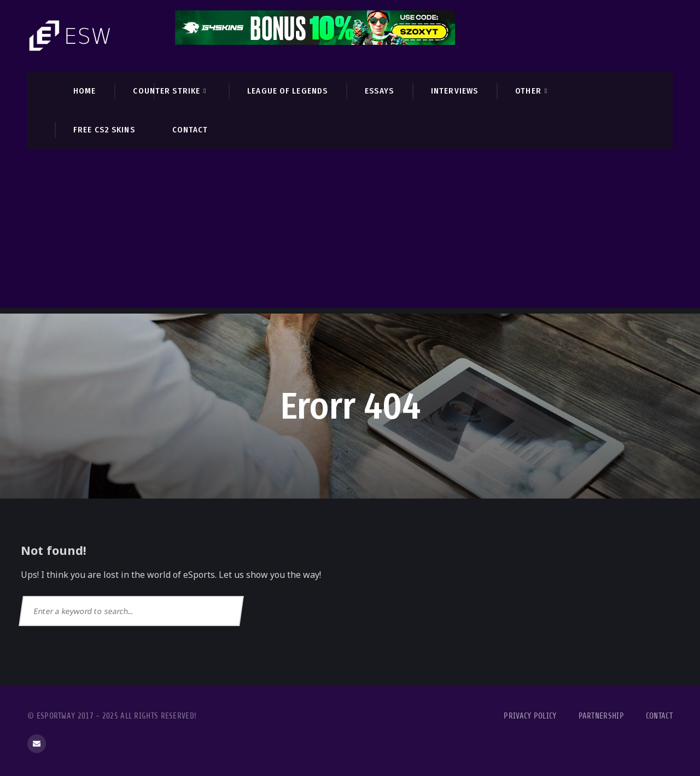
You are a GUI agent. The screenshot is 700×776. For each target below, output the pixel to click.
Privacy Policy (530, 716)
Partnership (601, 716)
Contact (659, 716)
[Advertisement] (350, 231)
